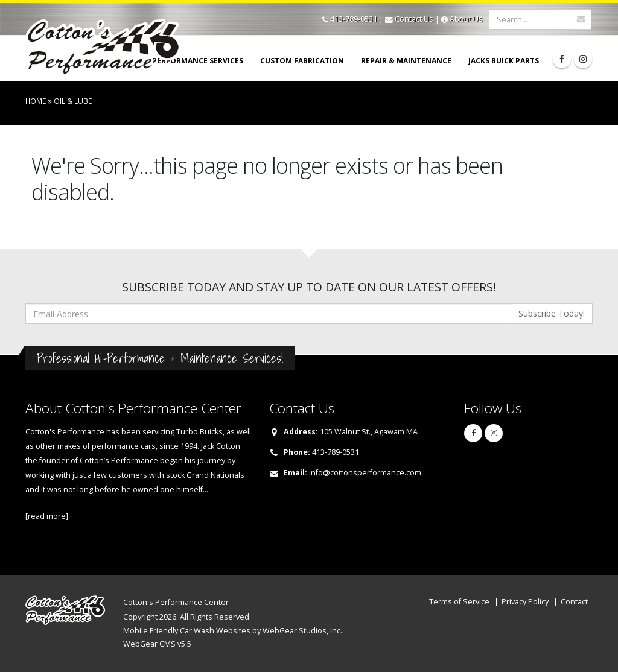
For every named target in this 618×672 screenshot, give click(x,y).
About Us (466, 19)
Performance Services (198, 61)
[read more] (47, 516)
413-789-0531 (354, 19)
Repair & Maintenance (406, 61)
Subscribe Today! (552, 313)
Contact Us (414, 19)
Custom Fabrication (302, 61)
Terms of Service (459, 602)
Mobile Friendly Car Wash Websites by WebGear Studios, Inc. (233, 631)
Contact (574, 602)
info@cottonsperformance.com (365, 473)
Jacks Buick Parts (504, 61)
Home (36, 101)
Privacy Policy (525, 602)
